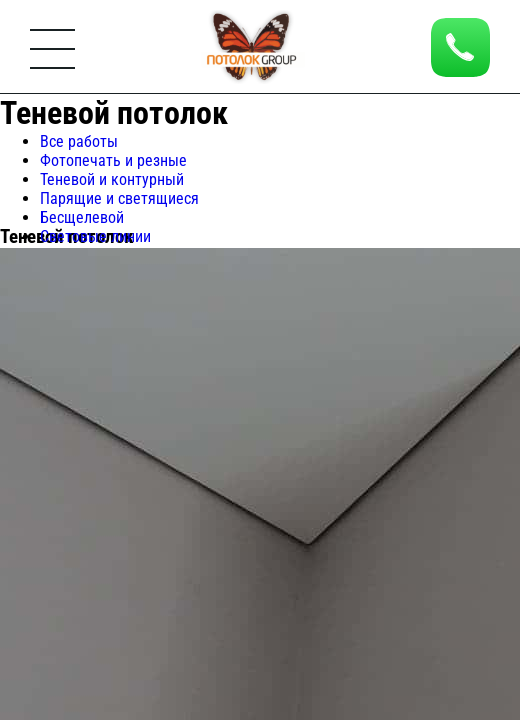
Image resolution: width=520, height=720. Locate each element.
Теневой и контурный (112, 179)
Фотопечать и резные (113, 160)
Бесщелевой (82, 217)
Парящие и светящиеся (119, 198)
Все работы (79, 141)
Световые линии (95, 236)
